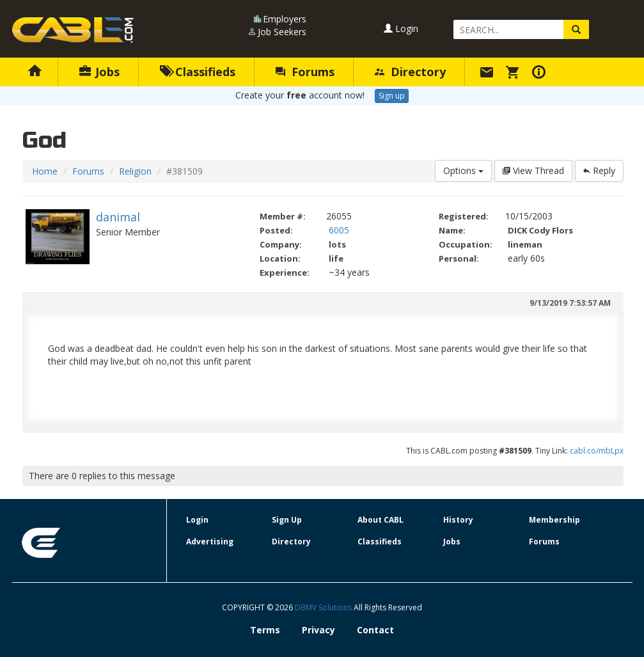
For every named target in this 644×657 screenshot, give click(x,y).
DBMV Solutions (324, 607)
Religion (135, 171)
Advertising (210, 542)
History (458, 520)
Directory (410, 72)
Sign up (392, 96)
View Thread (533, 170)
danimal (118, 217)
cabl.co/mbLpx (597, 451)
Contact (375, 630)
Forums (305, 72)
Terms (265, 630)
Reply (599, 170)
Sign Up (287, 520)
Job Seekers (282, 32)
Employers (285, 19)
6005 (339, 230)
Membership (554, 520)
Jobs (99, 72)
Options (463, 170)
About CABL (381, 520)
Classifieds (198, 72)
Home (45, 171)
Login (401, 28)
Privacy (318, 630)
